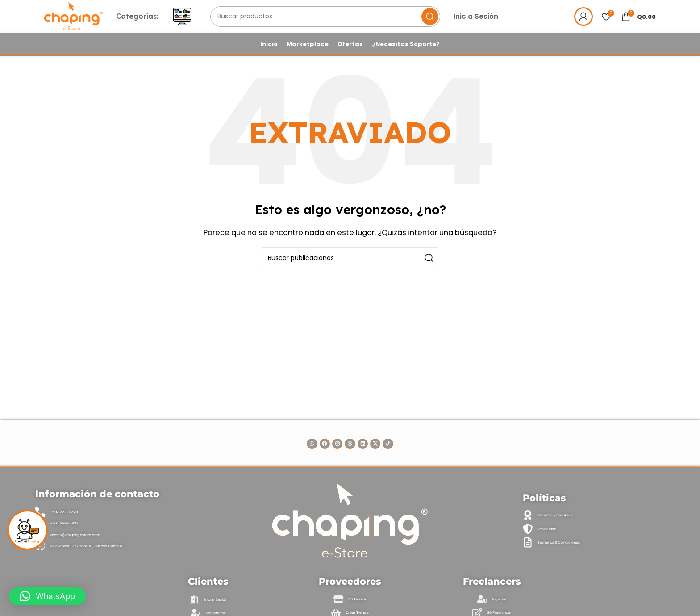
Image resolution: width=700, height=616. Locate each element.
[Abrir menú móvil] (212, 24)
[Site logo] (88, 23)
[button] (47, 596)
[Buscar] (347, 24)
